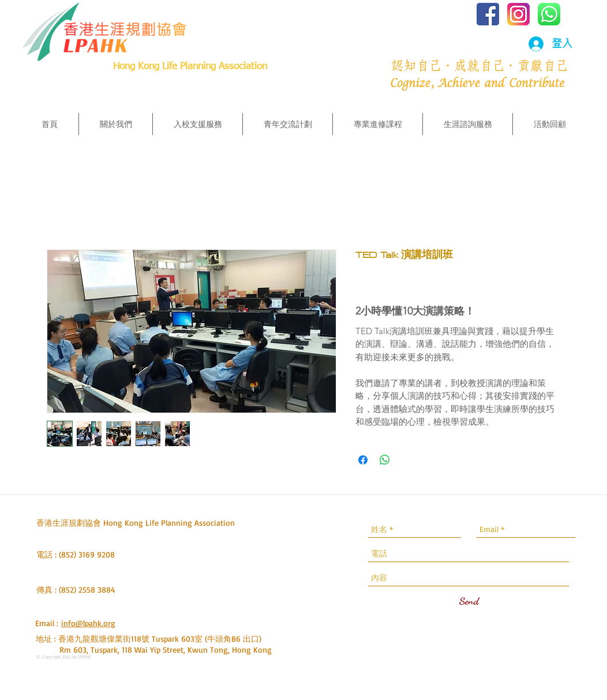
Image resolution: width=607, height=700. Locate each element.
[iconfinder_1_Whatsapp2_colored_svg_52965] (549, 14)
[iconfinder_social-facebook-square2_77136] (488, 14)
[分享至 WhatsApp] (385, 460)
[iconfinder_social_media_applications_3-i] (518, 14)
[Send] (469, 601)
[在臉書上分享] (363, 460)
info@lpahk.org (88, 623)
